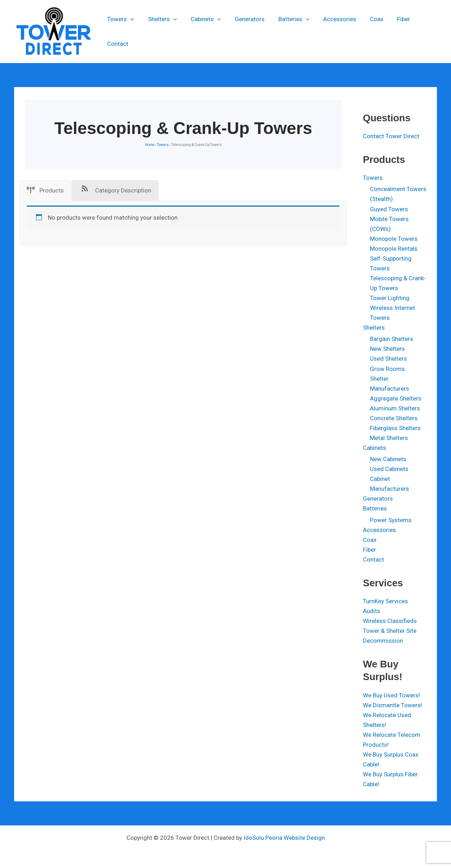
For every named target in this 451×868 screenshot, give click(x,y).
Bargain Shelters (392, 339)
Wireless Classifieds (390, 621)
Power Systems (391, 520)
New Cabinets (388, 459)
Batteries (287, 31)
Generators (244, 31)
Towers (121, 31)
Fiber (391, 31)
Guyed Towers (389, 209)
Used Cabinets (389, 469)
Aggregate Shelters (396, 398)
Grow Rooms (387, 369)
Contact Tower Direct (391, 136)
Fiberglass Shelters (395, 428)
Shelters (160, 31)
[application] (130, 31)
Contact (420, 31)
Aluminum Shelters (395, 408)
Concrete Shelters (394, 418)
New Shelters (387, 349)
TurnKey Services (385, 601)
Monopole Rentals (394, 249)
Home (150, 145)
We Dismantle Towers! (393, 705)
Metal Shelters (389, 438)
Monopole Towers (394, 239)
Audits (372, 611)
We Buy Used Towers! (391, 695)
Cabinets (202, 31)
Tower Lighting (390, 298)
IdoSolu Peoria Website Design (284, 838)
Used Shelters (388, 359)
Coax (366, 31)
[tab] (45, 190)
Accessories (331, 31)
